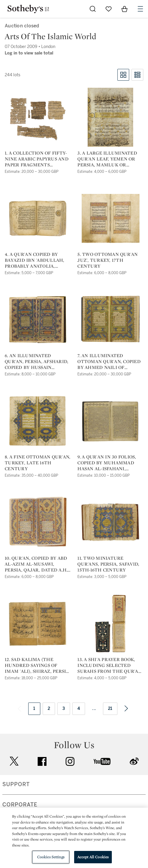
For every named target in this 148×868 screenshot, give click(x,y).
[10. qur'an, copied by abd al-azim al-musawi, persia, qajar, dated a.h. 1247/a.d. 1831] (38, 522)
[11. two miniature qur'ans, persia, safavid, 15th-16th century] (110, 522)
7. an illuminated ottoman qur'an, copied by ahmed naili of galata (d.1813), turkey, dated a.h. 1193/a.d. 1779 (109, 362)
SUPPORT (16, 784)
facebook (42, 761)
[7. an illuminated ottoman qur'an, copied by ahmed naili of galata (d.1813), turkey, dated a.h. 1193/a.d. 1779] (110, 320)
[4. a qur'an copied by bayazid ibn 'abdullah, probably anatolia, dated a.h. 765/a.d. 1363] (38, 218)
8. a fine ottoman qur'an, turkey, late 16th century (38, 463)
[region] (74, 838)
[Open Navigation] (140, 9)
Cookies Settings (51, 857)
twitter (14, 761)
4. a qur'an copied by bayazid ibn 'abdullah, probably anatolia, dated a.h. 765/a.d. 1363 (35, 260)
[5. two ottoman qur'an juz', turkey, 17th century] (110, 218)
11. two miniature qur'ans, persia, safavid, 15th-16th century (108, 564)
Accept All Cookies (93, 857)
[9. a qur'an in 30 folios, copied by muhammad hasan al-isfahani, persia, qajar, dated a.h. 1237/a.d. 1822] (110, 421)
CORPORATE (20, 805)
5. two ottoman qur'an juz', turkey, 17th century (108, 260)
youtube (102, 761)
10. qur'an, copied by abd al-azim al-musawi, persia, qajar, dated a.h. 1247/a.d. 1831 (36, 564)
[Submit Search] (93, 9)
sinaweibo (134, 761)
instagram (70, 761)
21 (110, 709)
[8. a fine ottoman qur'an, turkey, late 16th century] (38, 421)
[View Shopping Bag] (124, 9)
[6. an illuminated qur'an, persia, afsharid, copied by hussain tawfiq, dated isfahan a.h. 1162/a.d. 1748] (38, 320)
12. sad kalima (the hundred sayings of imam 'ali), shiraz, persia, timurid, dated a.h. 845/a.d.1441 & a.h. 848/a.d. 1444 (38, 665)
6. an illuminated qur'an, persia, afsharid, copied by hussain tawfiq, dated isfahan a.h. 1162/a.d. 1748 (36, 362)
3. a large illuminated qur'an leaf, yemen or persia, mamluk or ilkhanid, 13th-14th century (107, 159)
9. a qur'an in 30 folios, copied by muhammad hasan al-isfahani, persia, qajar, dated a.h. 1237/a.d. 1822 (109, 463)
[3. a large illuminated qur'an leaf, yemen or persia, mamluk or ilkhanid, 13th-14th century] (110, 117)
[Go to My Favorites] (109, 9)
